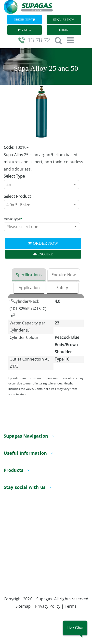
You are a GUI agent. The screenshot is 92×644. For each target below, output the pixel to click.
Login (64, 30)
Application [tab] (29, 288)
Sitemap (23, 606)
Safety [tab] (62, 288)
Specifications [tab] (29, 275)
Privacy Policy (48, 606)
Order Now (25, 20)
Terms (71, 606)
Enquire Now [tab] (64, 275)
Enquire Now (64, 20)
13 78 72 (39, 40)
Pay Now (25, 30)
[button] (75, 628)
